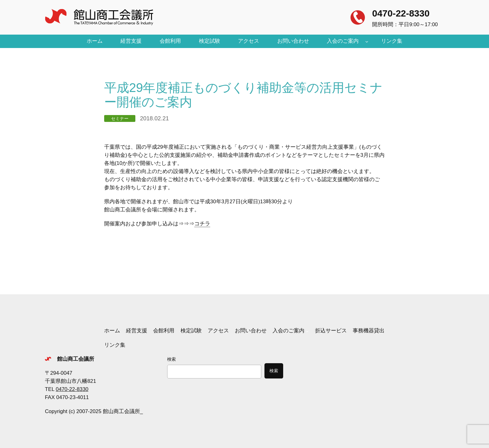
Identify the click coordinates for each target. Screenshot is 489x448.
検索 (172, 359)
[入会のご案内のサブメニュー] (367, 41)
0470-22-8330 (401, 13)
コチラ (202, 224)
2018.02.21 (154, 118)
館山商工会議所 (76, 359)
